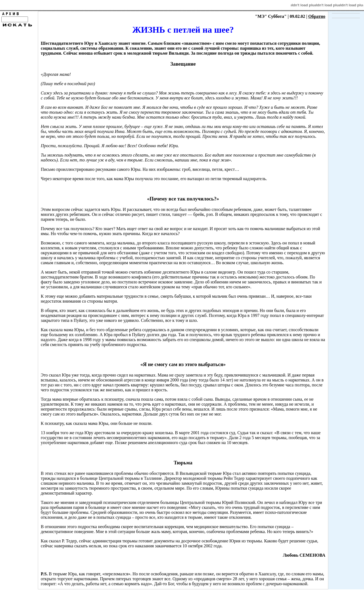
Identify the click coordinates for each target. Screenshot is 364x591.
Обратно (317, 16)
